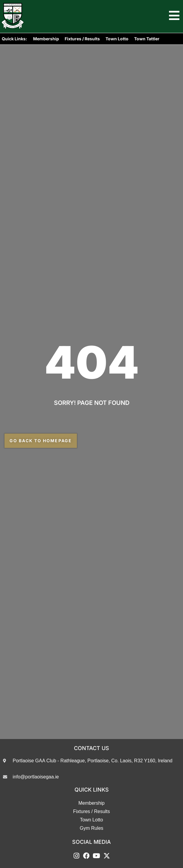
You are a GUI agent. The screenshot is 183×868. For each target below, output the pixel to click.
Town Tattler (147, 39)
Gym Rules (91, 828)
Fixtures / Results (82, 39)
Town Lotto (117, 39)
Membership (46, 39)
